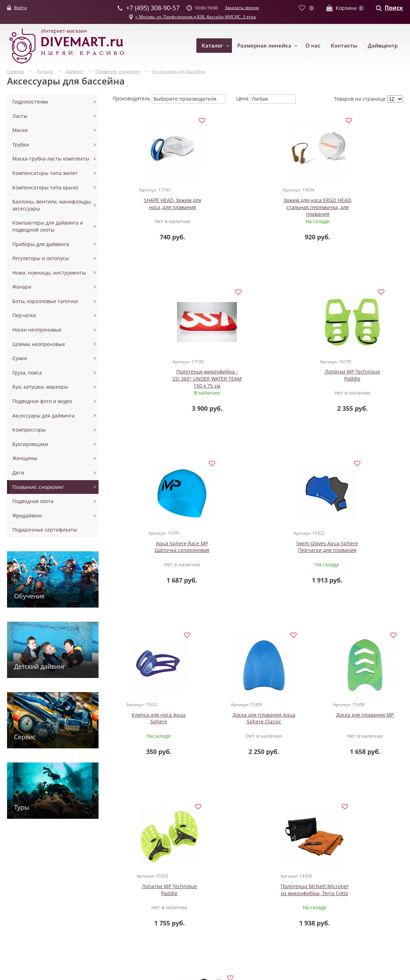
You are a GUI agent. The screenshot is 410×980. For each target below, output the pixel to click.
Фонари (22, 287)
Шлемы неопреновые (39, 344)
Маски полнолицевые (108, 906)
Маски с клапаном (104, 899)
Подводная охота (33, 501)
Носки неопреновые (37, 330)
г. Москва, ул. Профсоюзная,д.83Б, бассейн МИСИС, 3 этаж (196, 17)
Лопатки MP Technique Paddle (161, 376)
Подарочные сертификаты (45, 530)
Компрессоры (29, 430)
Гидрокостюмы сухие (32, 892)
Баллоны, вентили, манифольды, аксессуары (52, 205)
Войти (21, 8)
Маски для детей (102, 878)
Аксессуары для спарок (181, 885)
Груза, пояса (27, 373)
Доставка (249, 892)
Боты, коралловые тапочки (45, 301)
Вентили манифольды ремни (188, 878)
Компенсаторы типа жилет (45, 173)
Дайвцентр (383, 45)
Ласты (20, 116)
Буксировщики (30, 444)
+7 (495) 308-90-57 (303, 899)
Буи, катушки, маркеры (40, 387)
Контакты (344, 45)
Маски (20, 130)
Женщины (25, 458)
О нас (313, 45)
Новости (248, 878)
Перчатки (24, 315)
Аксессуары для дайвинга (43, 416)
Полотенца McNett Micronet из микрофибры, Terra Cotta (239, 723)
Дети (18, 473)
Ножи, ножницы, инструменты (49, 273)
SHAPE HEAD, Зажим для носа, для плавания (161, 204)
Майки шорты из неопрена (28, 916)
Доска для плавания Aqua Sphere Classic (258, 548)
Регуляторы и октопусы (41, 258)
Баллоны (163, 871)
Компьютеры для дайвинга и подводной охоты (48, 226)
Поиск (394, 8)
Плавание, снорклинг (38, 487)
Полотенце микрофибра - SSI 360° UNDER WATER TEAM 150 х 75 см (355, 208)
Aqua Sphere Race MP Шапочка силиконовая (258, 376)
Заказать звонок (242, 8)
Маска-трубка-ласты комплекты (51, 159)
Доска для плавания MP (355, 545)
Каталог (212, 45)
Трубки (21, 145)
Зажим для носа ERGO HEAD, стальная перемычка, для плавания (258, 211)
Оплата (247, 899)
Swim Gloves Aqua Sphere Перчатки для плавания (355, 376)
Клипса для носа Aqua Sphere (161, 548)
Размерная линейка (264, 45)
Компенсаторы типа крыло (45, 187)
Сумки (20, 358)
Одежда (16, 871)
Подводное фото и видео (42, 401)
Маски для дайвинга (106, 871)
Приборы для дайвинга (41, 244)
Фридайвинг (27, 516)
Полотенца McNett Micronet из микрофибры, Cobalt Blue (324, 723)
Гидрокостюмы (30, 102)
